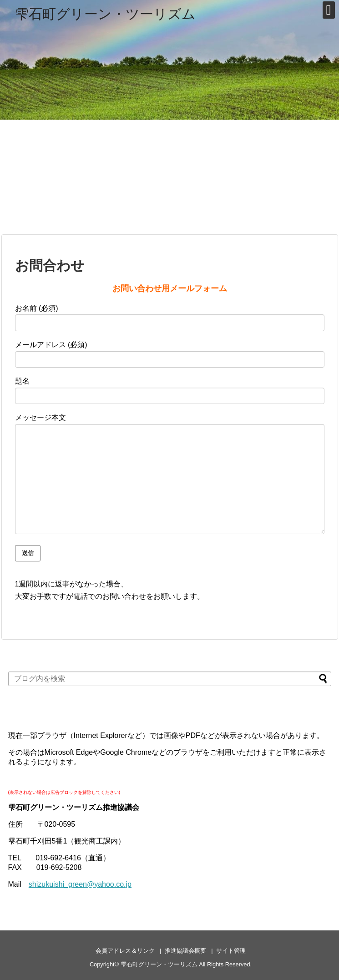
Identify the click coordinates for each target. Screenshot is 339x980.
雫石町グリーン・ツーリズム (105, 14)
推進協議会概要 (185, 951)
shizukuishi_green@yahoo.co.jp (80, 884)
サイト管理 (231, 951)
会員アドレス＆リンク (125, 951)
